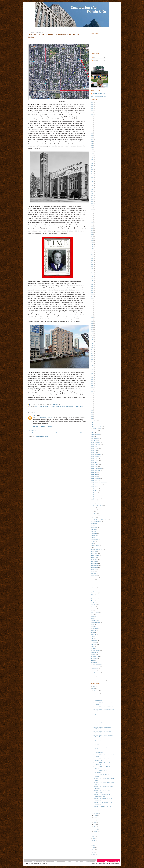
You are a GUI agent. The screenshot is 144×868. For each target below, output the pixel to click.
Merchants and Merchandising (98, 589)
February (96, 829)
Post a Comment (33, 430)
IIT (91, 547)
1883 (92, 154)
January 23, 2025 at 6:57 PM (43, 426)
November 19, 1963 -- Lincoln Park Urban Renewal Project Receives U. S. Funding (56, 36)
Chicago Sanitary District (96, 484)
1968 (92, 324)
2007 (92, 395)
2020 (94, 686)
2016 (92, 413)
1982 (92, 352)
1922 (92, 233)
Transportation (94, 662)
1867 (92, 130)
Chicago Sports (94, 490)
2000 (92, 381)
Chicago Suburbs (95, 494)
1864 (92, 124)
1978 (92, 344)
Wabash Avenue (94, 668)
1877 (92, 142)
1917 (92, 223)
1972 (92, 332)
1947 (92, 282)
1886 (92, 160)
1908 (92, 205)
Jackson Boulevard (95, 555)
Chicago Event (94, 458)
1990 (92, 365)
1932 (92, 253)
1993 (92, 371)
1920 (92, 229)
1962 (92, 312)
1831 (92, 102)
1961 (92, 310)
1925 (92, 239)
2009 (92, 399)
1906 (92, 201)
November (96, 693)
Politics (92, 615)
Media (92, 583)
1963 (37, 407)
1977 (92, 342)
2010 (92, 401)
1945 (92, 278)
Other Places (94, 609)
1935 (92, 258)
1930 (92, 249)
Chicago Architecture (96, 444)
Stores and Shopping (95, 650)
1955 (92, 298)
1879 (92, 146)
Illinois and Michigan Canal (97, 549)
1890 (92, 169)
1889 (92, 165)
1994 (92, 373)
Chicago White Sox (95, 498)
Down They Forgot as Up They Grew (99, 520)
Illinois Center (94, 551)
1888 (92, 164)
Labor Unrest (94, 561)
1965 (92, 318)
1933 (92, 254)
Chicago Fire (94, 462)
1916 (92, 221)
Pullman (93, 625)
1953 (92, 294)
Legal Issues (94, 573)
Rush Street (93, 634)
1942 (92, 272)
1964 (92, 316)
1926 (92, 241)
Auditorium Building (96, 435)
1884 (92, 156)
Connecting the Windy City (40, 863)
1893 (92, 175)
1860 (92, 116)
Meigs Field (93, 587)
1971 (92, 330)
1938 (92, 264)
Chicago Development (96, 454)
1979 (92, 346)
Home (57, 433)
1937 (92, 262)
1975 (92, 338)
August (95, 815)
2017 (92, 415)
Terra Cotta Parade (95, 656)
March (95, 827)
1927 (92, 243)
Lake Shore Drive (95, 565)
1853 (92, 106)
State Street (93, 644)
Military (93, 595)
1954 (92, 296)
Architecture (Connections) (97, 427)
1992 (92, 369)
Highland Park (94, 535)
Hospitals (93, 541)
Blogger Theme (95, 863)
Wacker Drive (94, 670)
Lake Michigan (94, 563)
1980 (92, 348)
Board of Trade (94, 441)
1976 (92, 340)
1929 (92, 247)
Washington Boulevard (96, 672)
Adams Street (94, 421)
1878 (92, 144)
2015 (92, 411)
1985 (92, 357)
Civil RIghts (93, 500)
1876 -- (92, 140)
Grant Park (93, 530)
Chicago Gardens (95, 464)
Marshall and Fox (95, 581)
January (96, 831)
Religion (93, 632)
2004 (92, 389)
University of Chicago (96, 664)
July (95, 818)
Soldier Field (94, 642)
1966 (92, 320)
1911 (92, 211)
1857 (92, 110)
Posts (94, 57)
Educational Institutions (96, 522)
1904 (92, 197)
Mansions (93, 579)
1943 (92, 274)
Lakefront (93, 571)
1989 (92, 363)
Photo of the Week (95, 613)
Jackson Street (94, 557)
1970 (92, 328)
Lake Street (93, 569)
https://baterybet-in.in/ (46, 418)
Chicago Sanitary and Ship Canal (98, 482)
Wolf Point (93, 678)
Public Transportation (96, 623)
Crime (92, 512)
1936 (92, 260)
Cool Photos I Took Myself (97, 506)
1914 (92, 217)
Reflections (93, 630)
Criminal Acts (94, 514)
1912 (92, 213)
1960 (92, 308)
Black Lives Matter (95, 439)
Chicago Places (94, 474)
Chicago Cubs (94, 452)
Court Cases (93, 510)
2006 (92, 393)
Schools (93, 636)
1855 (92, 108)
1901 (92, 191)
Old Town (93, 607)
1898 (92, 185)
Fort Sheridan (94, 528)
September (96, 813)
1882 (92, 152)
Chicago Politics (94, 476)
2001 (92, 383)
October (96, 811)
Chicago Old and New (99, 93)
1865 (92, 126)
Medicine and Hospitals (96, 585)
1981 (92, 349)
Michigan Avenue (95, 591)
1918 (92, 225)
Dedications (93, 518)
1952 (92, 292)
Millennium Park (95, 597)
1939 (92, 266)
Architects (93, 423)
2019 (92, 419)
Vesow (35, 415)
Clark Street (70, 407)
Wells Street (93, 676)
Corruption (93, 508)
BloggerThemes (104, 863)
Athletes (93, 433)
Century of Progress (95, 442)
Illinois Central (94, 553)
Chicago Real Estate (95, 478)
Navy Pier (93, 603)
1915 (92, 219)
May (95, 822)
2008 (92, 397)
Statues (92, 646)
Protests (93, 619)
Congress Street (94, 504)
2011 (92, 403)
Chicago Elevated (95, 456)
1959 (92, 306)
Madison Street (94, 577)
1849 (92, 104)
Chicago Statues (94, 492)
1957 (92, 302)
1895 (92, 179)
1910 (92, 209)
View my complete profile (98, 96)
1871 (92, 132)
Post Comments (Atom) (42, 436)
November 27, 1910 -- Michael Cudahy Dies (104, 707)
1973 (92, 334)
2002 (92, 385)
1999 (92, 379)
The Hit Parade (94, 658)
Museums (93, 601)
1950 (92, 288)
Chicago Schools (95, 486)
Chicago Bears (94, 446)
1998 (92, 377)
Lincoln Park (79, 407)
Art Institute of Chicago (96, 429)
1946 (92, 280)
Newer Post (31, 433)
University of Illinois (95, 666)
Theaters (93, 660)
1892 (92, 173)
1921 (92, 231)
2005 (92, 391)
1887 (92, 162)
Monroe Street (94, 599)
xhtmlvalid (116, 863)
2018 (92, 417)
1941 (92, 270)
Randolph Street (94, 629)
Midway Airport (94, 593)
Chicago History (94, 466)
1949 (92, 286)
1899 (92, 187)
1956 (92, 300)
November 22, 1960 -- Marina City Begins (103, 725)
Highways (93, 537)
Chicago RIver (94, 480)
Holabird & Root (95, 539)
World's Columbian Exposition (98, 680)
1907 (92, 203)
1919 (92, 227)
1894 (92, 177)
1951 (92, 290)
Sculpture (93, 638)
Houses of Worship (95, 545)
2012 (92, 405)
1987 (92, 361)
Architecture (94, 425)
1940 (92, 268)
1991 (92, 367)
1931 (92, 251)
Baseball (93, 437)
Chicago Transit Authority (97, 496)
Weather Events (94, 674)
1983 (92, 353)
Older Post (83, 433)
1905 (92, 199)
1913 (92, 215)
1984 (92, 355)
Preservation (94, 617)
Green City (93, 531)
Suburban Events (95, 652)
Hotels (92, 543)
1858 (92, 112)
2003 (92, 387)
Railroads (93, 626)
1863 (92, 122)
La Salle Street (94, 559)
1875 (92, 138)
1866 (92, 128)
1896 (92, 181)
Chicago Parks (94, 472)
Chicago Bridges (95, 448)
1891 (92, 171)
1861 (92, 118)
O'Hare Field (94, 605)
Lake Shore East (94, 567)
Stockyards (93, 648)
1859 (92, 114)
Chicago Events (44, 407)
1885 (92, 158)
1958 (92, 304)
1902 (92, 193)
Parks (92, 611)
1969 (92, 326)
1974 (92, 336)
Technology (93, 654)
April (95, 824)
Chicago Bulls (94, 450)
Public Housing (94, 621)
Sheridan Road (94, 640)
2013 (92, 407)
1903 (92, 195)
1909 (92, 207)
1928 (92, 245)
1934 (92, 257)
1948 (92, 284)
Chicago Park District (96, 470)
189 (92, 167)
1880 (92, 148)
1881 (92, 150)
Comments (95, 61)
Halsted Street (94, 534)
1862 (92, 120)
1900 (92, 189)
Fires (92, 526)
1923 (92, 235)
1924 (92, 237)
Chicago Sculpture (95, 488)
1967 (92, 322)
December (96, 691)
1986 (92, 359)
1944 (92, 276)
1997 (92, 375)
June (95, 820)
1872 (92, 134)
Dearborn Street (94, 516)
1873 (92, 136)
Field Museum (94, 524)
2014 (92, 409)
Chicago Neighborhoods (58, 407)
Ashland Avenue (94, 431)
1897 (92, 183)
